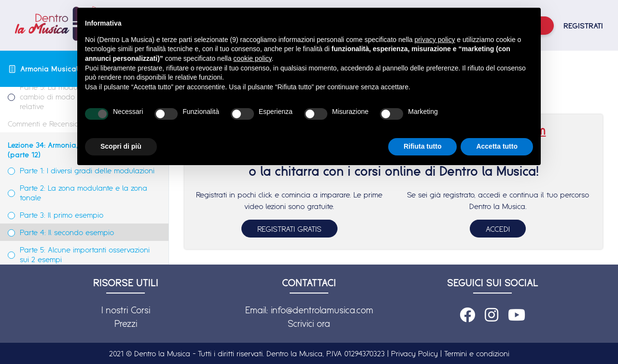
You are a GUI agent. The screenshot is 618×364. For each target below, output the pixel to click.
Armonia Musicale (51, 69)
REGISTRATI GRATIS (289, 229)
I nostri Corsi (126, 310)
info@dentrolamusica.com (322, 310)
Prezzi (126, 323)
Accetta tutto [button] (497, 146)
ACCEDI (498, 229)
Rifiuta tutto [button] (423, 146)
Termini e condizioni (477, 353)
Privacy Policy (414, 353)
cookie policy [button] (252, 58)
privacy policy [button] (435, 40)
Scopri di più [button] (121, 146)
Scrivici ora (309, 323)
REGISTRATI (583, 26)
